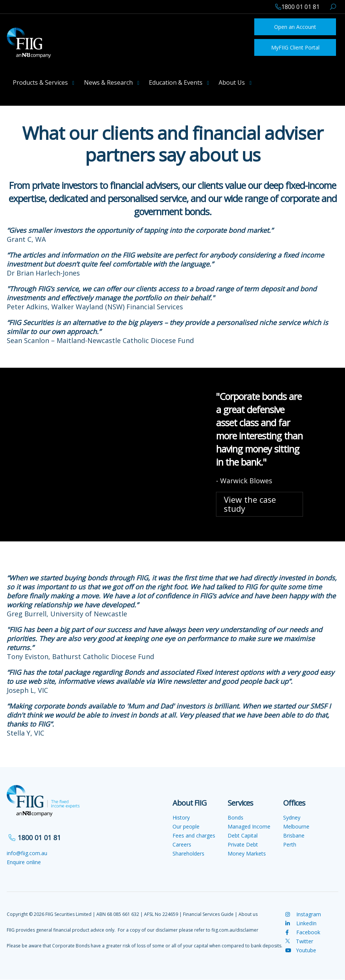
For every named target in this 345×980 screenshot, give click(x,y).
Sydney (292, 817)
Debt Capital (243, 835)
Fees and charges (194, 835)
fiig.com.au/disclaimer (235, 930)
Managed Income (249, 826)
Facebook (303, 932)
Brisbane (294, 835)
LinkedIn (301, 923)
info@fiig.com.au (27, 853)
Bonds (235, 817)
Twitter (299, 941)
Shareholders (188, 853)
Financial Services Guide (208, 914)
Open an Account (295, 27)
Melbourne (296, 826)
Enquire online (24, 862)
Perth (290, 844)
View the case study (250, 504)
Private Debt (243, 844)
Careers (182, 844)
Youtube (301, 950)
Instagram (303, 914)
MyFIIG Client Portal (295, 47)
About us (248, 914)
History (181, 817)
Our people (186, 826)
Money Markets (247, 853)
